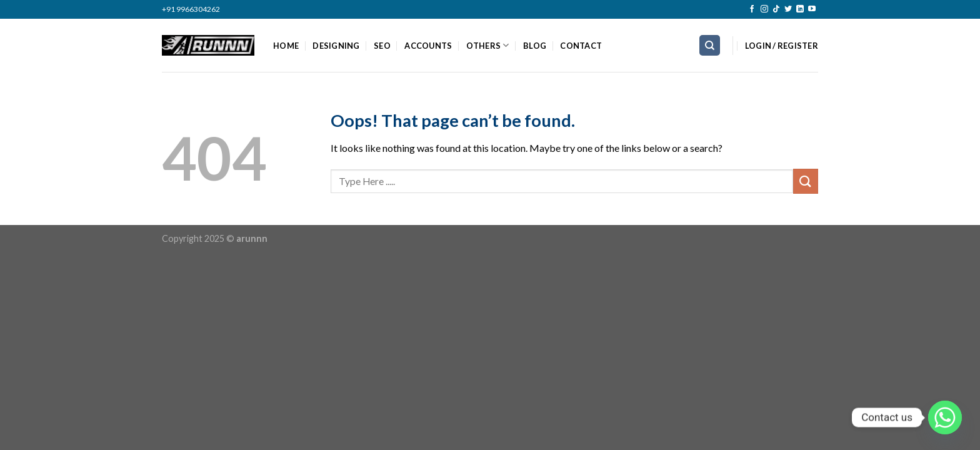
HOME (286, 46)
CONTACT (581, 46)
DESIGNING (336, 46)
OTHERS (488, 45)
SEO (382, 46)
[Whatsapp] (945, 417)
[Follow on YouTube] (812, 9)
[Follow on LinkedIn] (800, 9)
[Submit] (806, 181)
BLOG (535, 46)
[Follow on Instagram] (764, 9)
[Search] (710, 45)
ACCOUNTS (428, 46)
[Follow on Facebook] (752, 9)
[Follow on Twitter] (788, 9)
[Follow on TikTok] (776, 9)
